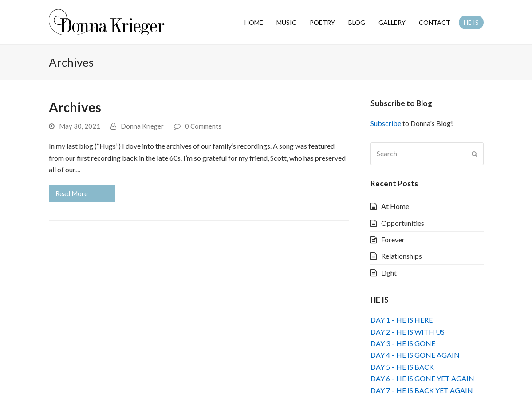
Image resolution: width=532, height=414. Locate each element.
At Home (395, 206)
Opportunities (403, 223)
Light (389, 273)
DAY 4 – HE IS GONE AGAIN (415, 355)
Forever (393, 239)
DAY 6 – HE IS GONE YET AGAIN (422, 378)
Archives (75, 107)
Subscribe (386, 123)
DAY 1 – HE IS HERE (402, 320)
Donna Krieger (142, 126)
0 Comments (203, 126)
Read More (72, 193)
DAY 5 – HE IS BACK (402, 367)
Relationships (402, 256)
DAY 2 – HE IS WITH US (408, 332)
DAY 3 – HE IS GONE (403, 343)
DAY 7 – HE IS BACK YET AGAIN (422, 390)
